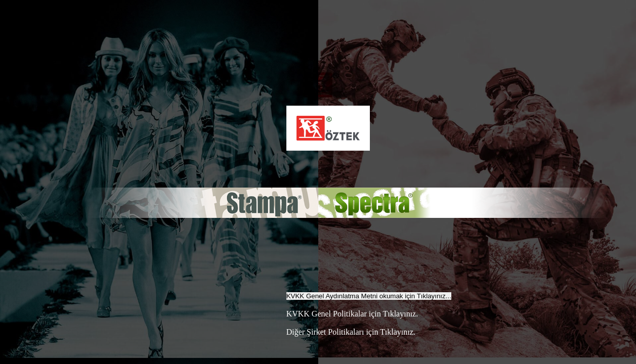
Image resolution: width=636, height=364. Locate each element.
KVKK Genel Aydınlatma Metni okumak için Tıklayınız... (369, 296)
